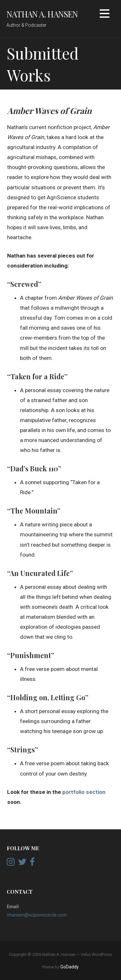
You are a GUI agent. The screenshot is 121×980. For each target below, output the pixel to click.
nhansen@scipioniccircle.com (37, 915)
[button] (105, 15)
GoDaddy (70, 967)
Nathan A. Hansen (42, 14)
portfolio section (83, 792)
